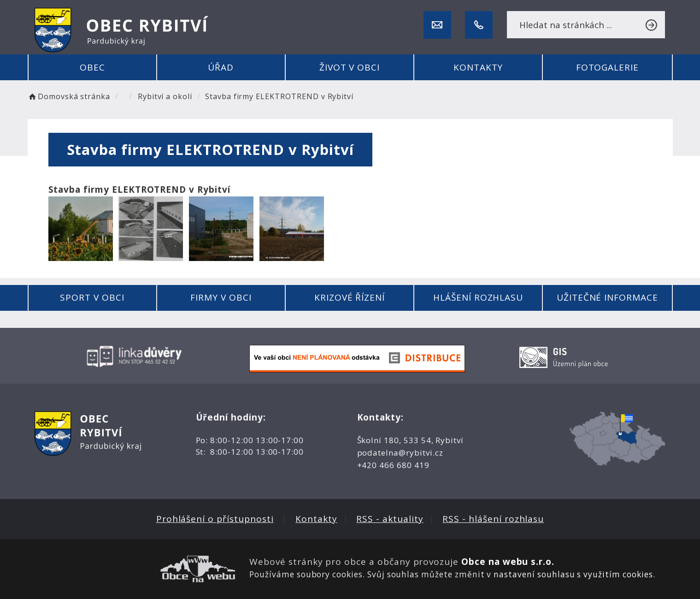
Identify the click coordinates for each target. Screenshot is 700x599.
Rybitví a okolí (165, 96)
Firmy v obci (221, 297)
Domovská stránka (69, 96)
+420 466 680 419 (393, 465)
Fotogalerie (607, 67)
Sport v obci (92, 297)
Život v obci (350, 67)
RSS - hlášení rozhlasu (493, 519)
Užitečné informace (607, 297)
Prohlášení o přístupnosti (215, 519)
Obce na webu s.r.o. (508, 562)
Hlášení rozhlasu (478, 297)
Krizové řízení (350, 297)
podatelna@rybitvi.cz (400, 453)
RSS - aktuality (390, 519)
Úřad (221, 67)
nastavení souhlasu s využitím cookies (573, 574)
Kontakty (478, 67)
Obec (92, 67)
